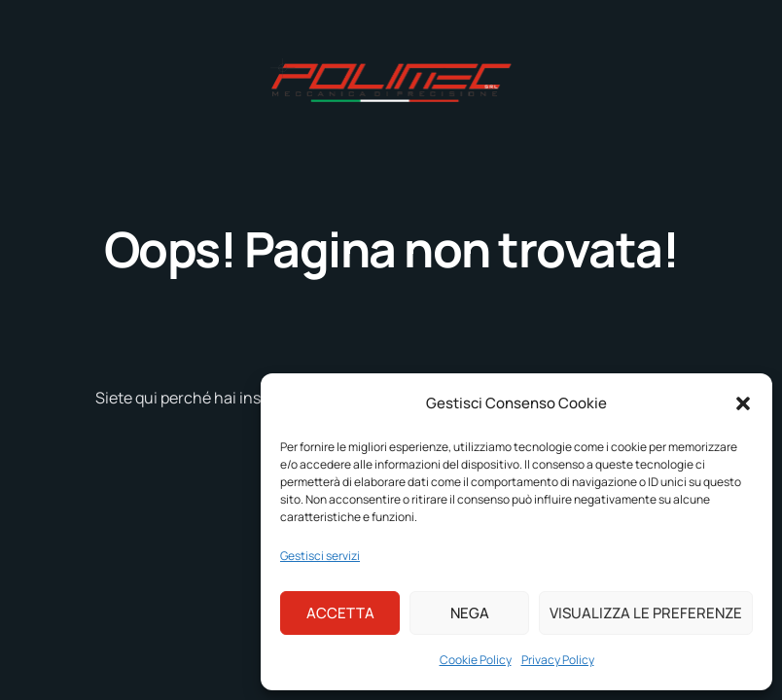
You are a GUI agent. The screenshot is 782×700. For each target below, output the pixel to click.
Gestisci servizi (320, 556)
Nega (470, 613)
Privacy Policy (558, 660)
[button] (743, 403)
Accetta (340, 613)
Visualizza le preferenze (646, 613)
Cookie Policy (476, 660)
